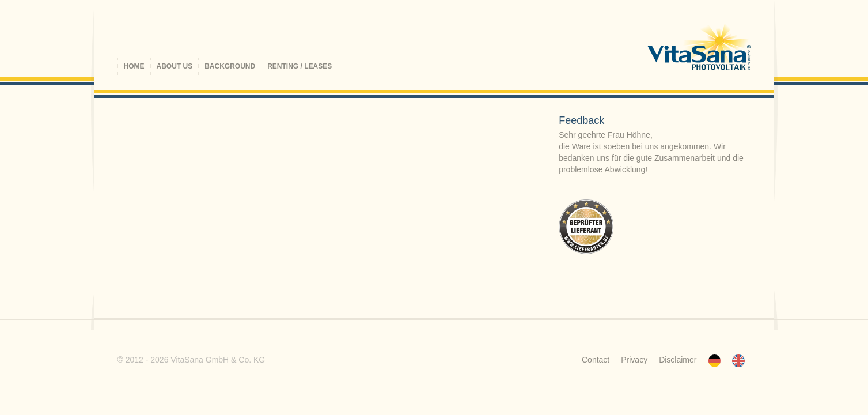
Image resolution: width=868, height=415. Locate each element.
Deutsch (714, 361)
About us (175, 66)
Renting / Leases (300, 66)
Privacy (634, 360)
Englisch (738, 361)
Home (134, 66)
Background (230, 66)
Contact (596, 360)
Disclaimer (678, 360)
